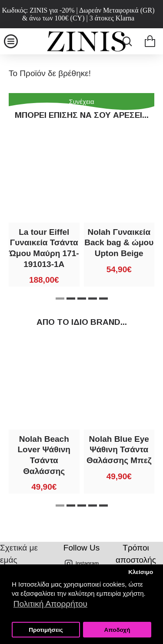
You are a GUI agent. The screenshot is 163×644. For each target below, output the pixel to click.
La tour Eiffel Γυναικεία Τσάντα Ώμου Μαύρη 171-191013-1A (44, 248)
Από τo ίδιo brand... (82, 322)
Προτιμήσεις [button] (46, 630)
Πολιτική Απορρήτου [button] (50, 604)
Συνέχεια (81, 102)
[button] (60, 299)
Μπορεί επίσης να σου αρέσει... (82, 115)
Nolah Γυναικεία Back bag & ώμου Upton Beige (119, 243)
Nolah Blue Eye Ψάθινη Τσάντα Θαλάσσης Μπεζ (119, 450)
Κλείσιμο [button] (141, 572)
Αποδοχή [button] (117, 630)
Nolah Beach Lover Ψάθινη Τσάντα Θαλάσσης (44, 455)
